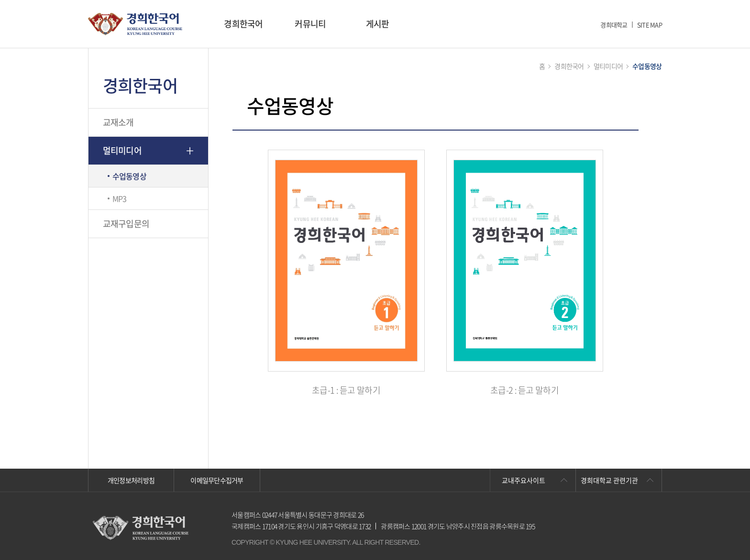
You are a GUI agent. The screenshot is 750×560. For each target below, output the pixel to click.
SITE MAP (650, 25)
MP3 (120, 198)
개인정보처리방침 (131, 480)
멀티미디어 (122, 150)
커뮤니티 (310, 24)
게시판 (378, 24)
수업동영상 (129, 176)
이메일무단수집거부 (217, 480)
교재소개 (118, 122)
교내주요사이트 (524, 480)
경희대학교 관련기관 (609, 480)
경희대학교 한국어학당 (135, 24)
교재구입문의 (126, 224)
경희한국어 (243, 24)
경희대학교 (614, 25)
